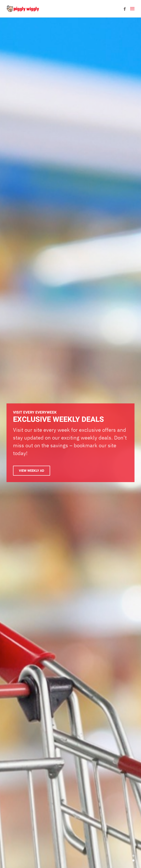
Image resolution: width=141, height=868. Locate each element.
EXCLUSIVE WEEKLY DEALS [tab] (133, 860)
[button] (132, 9)
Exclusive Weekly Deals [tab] (133, 856)
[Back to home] (23, 9)
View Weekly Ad (32, 471)
